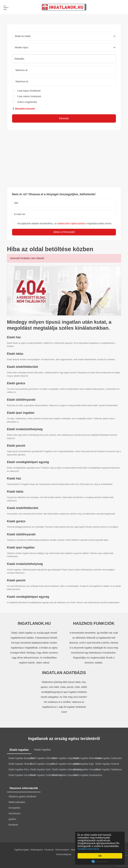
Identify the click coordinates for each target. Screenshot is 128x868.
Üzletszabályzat (64, 854)
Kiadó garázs (16, 521)
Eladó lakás (15, 354)
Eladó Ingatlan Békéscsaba (88, 758)
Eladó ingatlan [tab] (19, 750)
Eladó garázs (16, 383)
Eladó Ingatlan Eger (84, 764)
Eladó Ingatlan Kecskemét (22, 775)
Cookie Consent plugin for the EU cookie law (100, 862)
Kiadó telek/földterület (23, 508)
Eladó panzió (16, 446)
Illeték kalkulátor (17, 802)
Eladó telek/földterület (22, 367)
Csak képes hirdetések (29, 91)
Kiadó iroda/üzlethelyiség (25, 564)
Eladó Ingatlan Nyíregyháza (66, 764)
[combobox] (64, 59)
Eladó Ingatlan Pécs (19, 769)
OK (100, 856)
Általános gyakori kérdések (22, 796)
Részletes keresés (24, 109)
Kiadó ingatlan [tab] (42, 750)
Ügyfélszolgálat (22, 850)
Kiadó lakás (15, 492)
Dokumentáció (62, 850)
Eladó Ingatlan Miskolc (20, 764)
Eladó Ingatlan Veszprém (87, 769)
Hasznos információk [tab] (24, 788)
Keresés (64, 118)
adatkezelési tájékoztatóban (72, 223)
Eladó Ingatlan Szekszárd (109, 758)
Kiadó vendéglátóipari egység (28, 597)
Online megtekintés (27, 102)
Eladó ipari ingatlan (21, 413)
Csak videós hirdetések (29, 96)
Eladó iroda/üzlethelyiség (25, 429)
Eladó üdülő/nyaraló (21, 400)
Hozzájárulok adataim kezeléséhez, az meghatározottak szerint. (65, 223)
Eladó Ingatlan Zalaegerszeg (67, 769)
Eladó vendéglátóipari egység (28, 462)
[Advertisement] (64, 159)
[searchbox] (64, 59)
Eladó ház (14, 337)
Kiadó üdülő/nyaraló (21, 534)
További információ (88, 849)
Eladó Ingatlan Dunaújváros (88, 775)
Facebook (49, 850)
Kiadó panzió (16, 580)
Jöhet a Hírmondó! (64, 232)
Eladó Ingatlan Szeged (42, 764)
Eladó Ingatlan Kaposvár (65, 775)
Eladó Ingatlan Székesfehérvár (46, 775)
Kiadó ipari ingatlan (21, 547)
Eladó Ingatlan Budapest (21, 758)
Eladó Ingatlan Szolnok (107, 764)
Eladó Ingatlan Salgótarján (66, 758)
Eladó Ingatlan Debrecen (43, 758)
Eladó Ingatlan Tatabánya (108, 769)
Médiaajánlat (37, 850)
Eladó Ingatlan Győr (41, 769)
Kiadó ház (14, 478)
